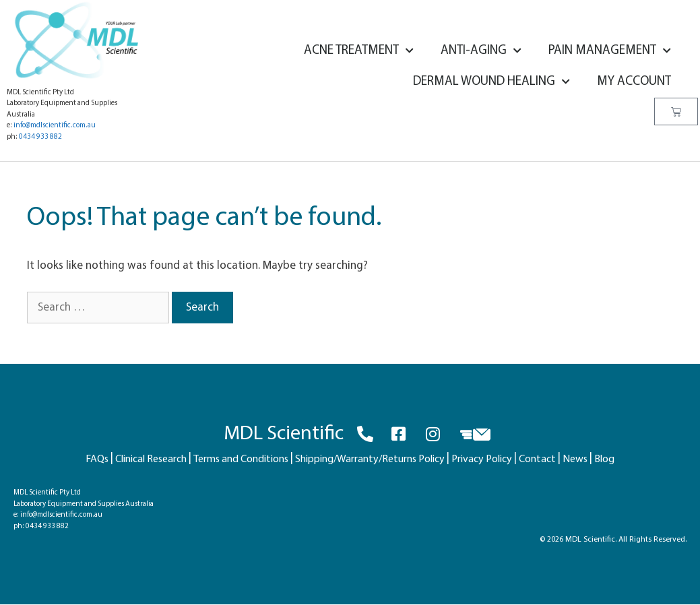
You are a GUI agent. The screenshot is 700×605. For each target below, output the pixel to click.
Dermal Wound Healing (491, 82)
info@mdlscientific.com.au (55, 126)
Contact (537, 459)
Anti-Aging (481, 51)
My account (634, 82)
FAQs (97, 459)
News (575, 459)
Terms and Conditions (241, 459)
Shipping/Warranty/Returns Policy (370, 459)
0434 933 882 (40, 137)
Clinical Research (151, 459)
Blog (604, 459)
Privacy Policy (482, 459)
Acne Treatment (359, 51)
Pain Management (610, 51)
